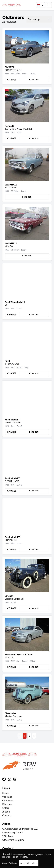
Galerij (6, 808)
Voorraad (7, 797)
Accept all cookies (29, 863)
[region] (27, 858)
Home (6, 793)
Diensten (7, 804)
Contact (6, 815)
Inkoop (6, 812)
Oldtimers (8, 801)
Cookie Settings (10, 863)
